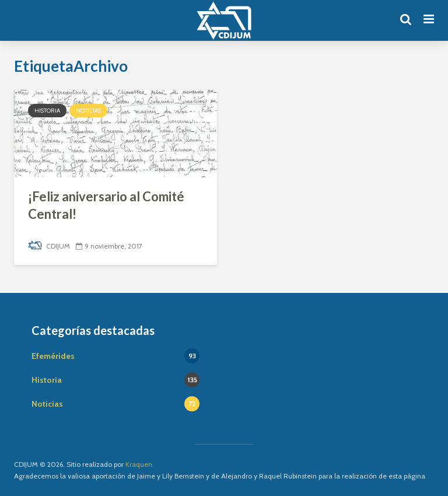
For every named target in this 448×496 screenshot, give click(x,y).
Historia (47, 111)
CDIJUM (49, 246)
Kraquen (139, 464)
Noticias (88, 111)
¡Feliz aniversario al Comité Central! (106, 205)
